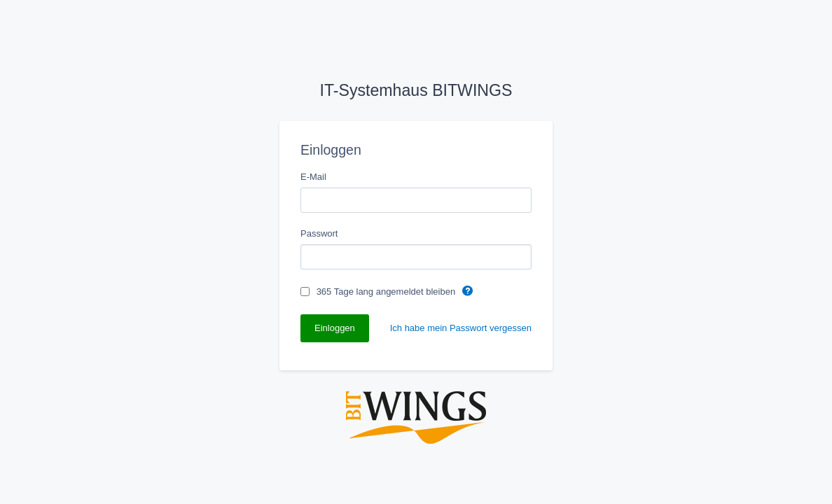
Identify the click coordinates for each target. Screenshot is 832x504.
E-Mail (313, 177)
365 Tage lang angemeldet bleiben (387, 292)
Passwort (319, 233)
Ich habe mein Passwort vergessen (461, 328)
